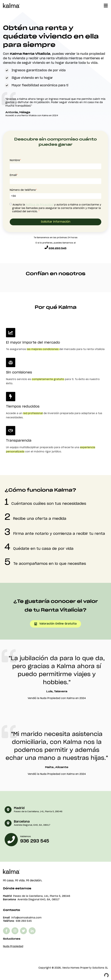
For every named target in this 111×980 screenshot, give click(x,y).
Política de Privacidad (40, 205)
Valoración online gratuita (56, 624)
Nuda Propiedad (13, 946)
